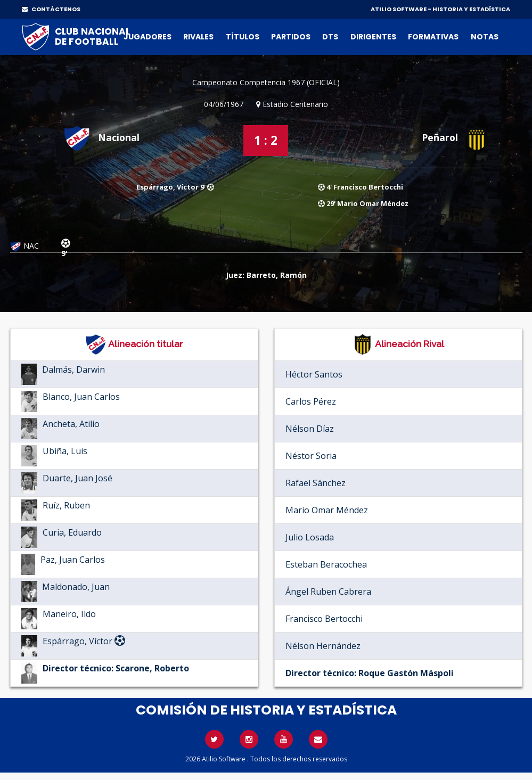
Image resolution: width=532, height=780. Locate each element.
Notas (485, 37)
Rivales (198, 37)
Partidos (291, 37)
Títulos (243, 37)
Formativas (433, 37)
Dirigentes (373, 37)
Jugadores (148, 37)
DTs (330, 37)
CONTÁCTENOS (51, 9)
